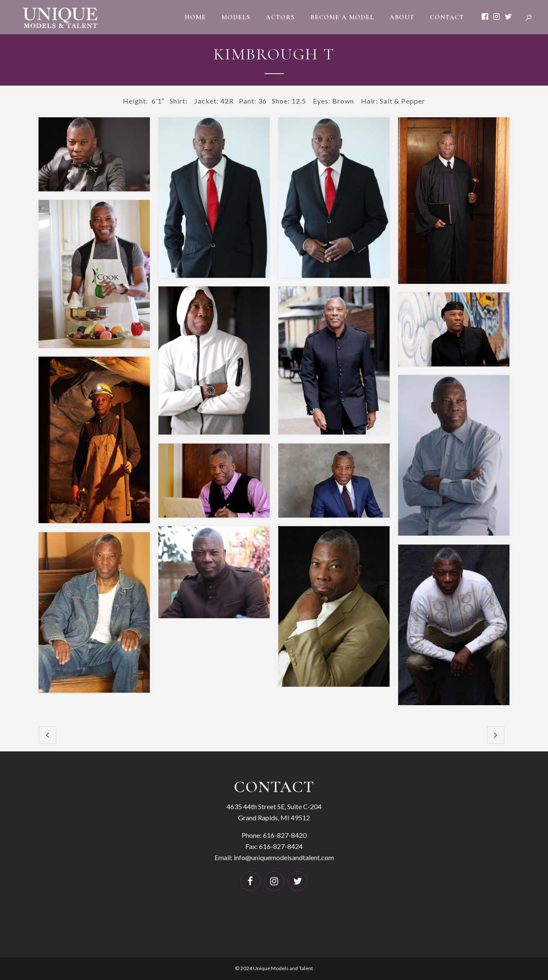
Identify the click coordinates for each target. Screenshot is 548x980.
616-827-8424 (281, 846)
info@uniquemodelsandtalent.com (284, 857)
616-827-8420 (285, 835)
